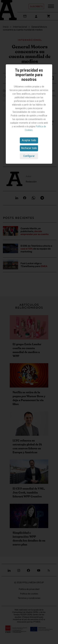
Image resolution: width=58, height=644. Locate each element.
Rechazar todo (29, 148)
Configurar (29, 156)
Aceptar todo (29, 140)
